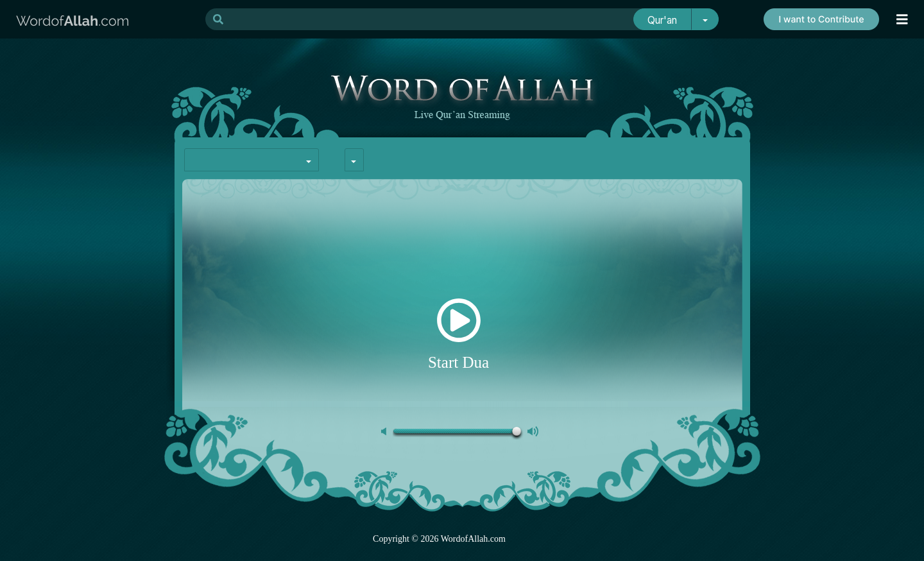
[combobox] (252, 160)
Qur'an (662, 20)
